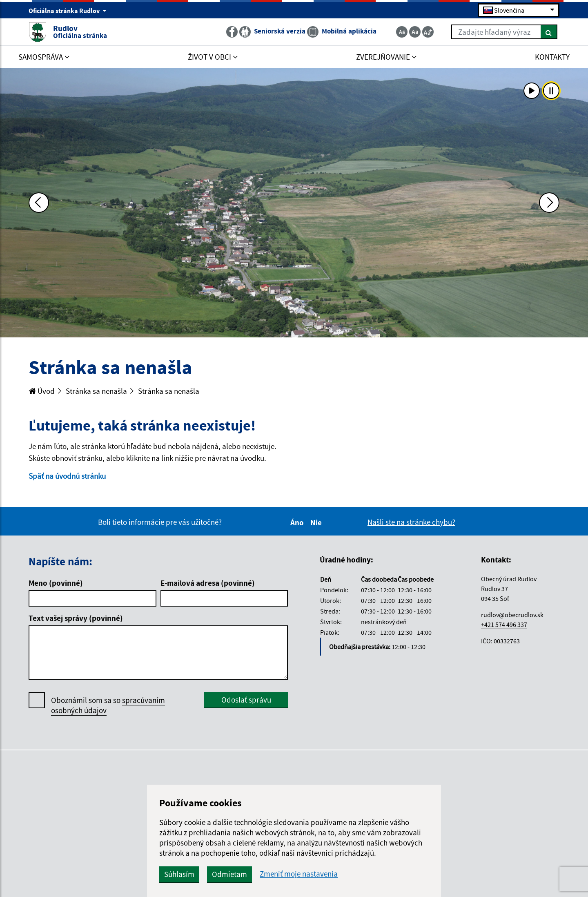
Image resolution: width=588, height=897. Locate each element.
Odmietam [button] (229, 874)
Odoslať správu (246, 700)
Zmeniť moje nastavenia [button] (299, 874)
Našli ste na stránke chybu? (411, 522)
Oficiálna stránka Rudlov (68, 11)
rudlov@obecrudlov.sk (512, 615)
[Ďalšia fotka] (549, 203)
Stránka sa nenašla (96, 391)
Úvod (42, 391)
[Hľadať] (549, 32)
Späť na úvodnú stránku (67, 476)
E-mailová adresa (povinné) (208, 583)
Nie (317, 522)
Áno (298, 522)
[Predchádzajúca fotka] (39, 203)
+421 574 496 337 (504, 625)
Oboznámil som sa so (108, 705)
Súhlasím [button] (179, 874)
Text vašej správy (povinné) (76, 618)
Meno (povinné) (56, 583)
